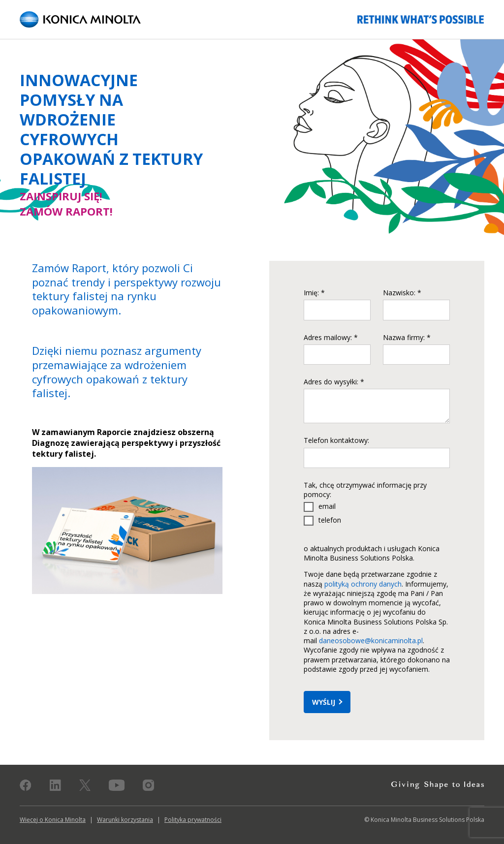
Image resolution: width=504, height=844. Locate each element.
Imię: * (314, 293)
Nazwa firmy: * (407, 337)
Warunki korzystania (125, 820)
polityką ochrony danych (363, 584)
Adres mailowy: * (331, 337)
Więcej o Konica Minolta (53, 820)
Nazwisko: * (402, 293)
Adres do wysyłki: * (334, 382)
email (327, 506)
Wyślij (324, 702)
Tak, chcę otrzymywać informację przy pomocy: (365, 490)
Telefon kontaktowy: (336, 440)
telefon (330, 520)
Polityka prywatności (193, 820)
